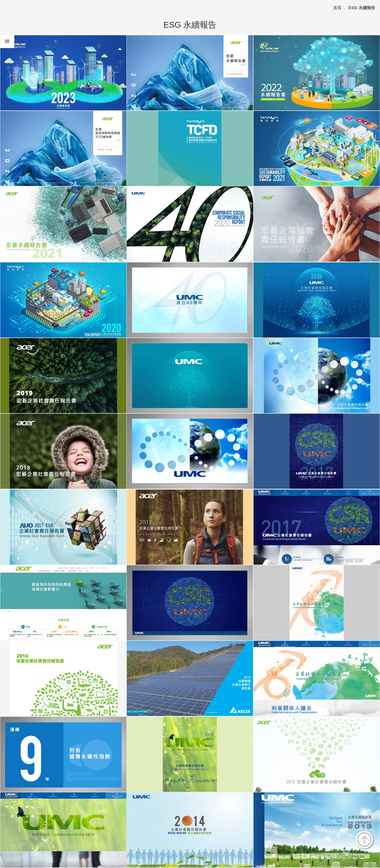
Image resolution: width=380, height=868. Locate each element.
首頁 (337, 8)
